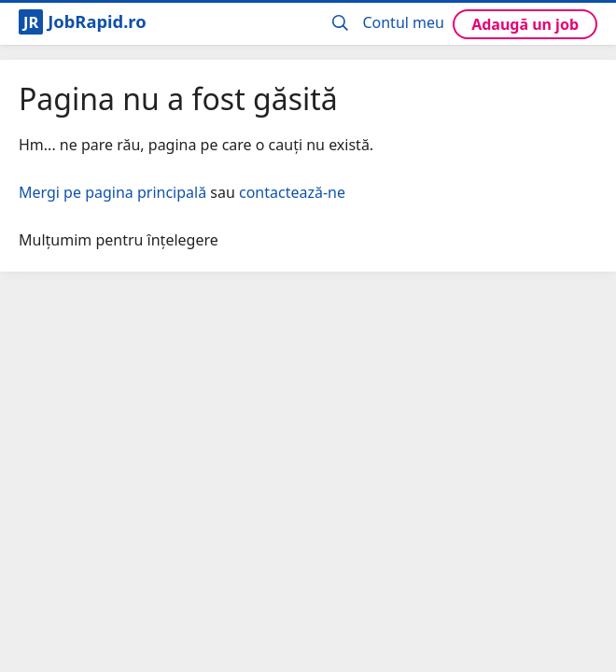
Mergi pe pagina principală (112, 192)
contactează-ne (292, 192)
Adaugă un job (525, 24)
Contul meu (403, 22)
